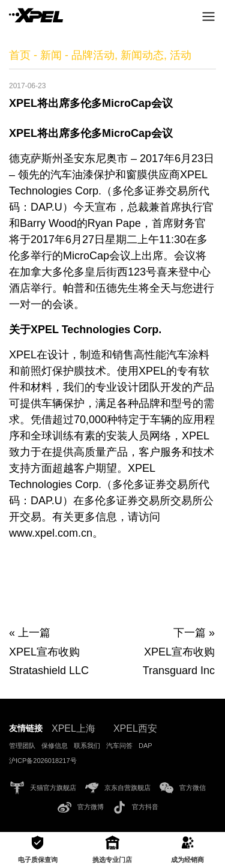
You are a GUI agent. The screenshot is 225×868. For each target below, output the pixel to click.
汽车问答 (119, 746)
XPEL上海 (73, 728)
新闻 (51, 55)
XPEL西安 (135, 728)
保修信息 (55, 746)
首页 (20, 55)
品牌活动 (93, 55)
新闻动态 (142, 55)
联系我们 (87, 746)
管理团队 (22, 746)
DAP (145, 746)
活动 (181, 55)
